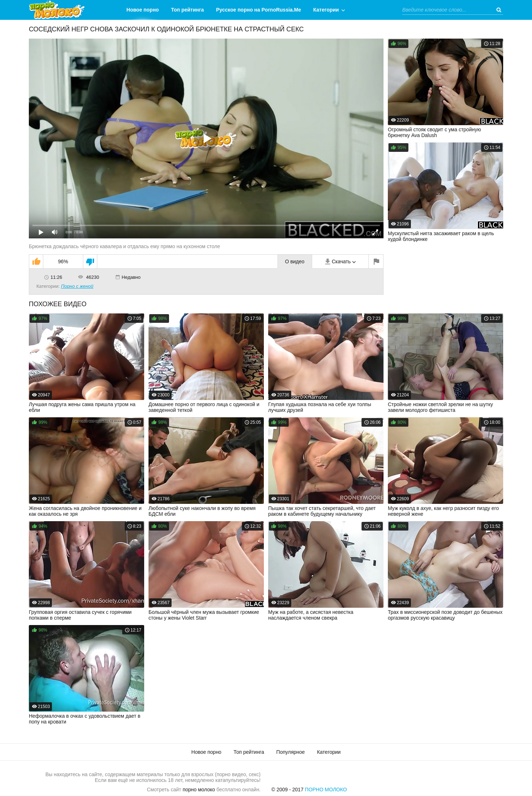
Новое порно (143, 10)
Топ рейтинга (188, 10)
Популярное (291, 752)
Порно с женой (77, 286)
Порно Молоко (326, 790)
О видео (295, 261)
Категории (326, 10)
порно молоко (199, 790)
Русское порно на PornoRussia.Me (259, 10)
